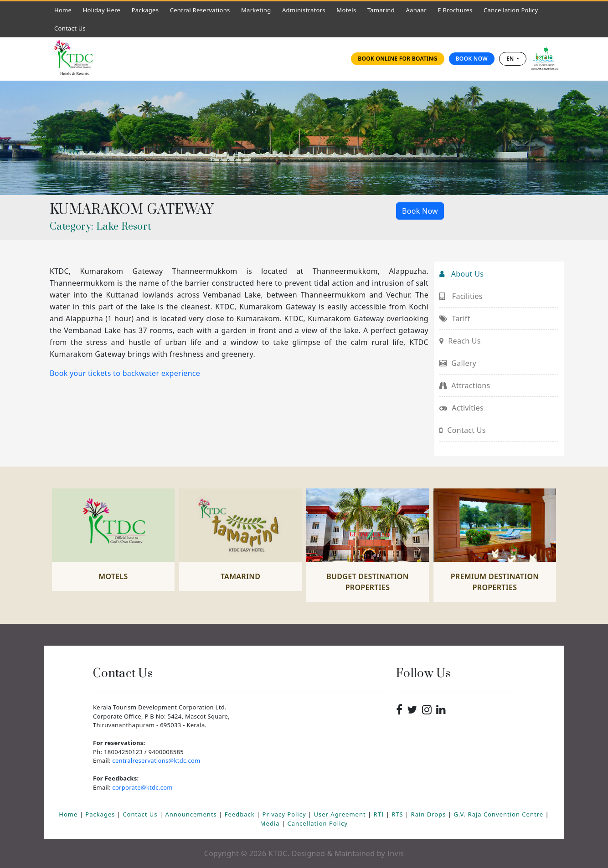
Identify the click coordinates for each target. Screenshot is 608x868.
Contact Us (72, 28)
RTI (380, 814)
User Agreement (341, 814)
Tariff (455, 318)
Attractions (465, 385)
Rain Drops (430, 814)
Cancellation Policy (511, 10)
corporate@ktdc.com (142, 787)
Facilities (461, 296)
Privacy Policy (285, 814)
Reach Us (460, 341)
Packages (145, 10)
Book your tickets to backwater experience (125, 373)
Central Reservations (200, 10)
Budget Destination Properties (368, 582)
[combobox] (513, 59)
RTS (398, 814)
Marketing (256, 10)
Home (65, 10)
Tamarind (381, 10)
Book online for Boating (397, 59)
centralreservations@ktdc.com (156, 760)
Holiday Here (102, 10)
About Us (461, 274)
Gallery (458, 363)
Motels (348, 10)
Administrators (306, 10)
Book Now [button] (420, 211)
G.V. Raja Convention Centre (499, 814)
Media (271, 823)
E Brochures (455, 10)
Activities (461, 408)
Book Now (472, 59)
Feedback (241, 814)
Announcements (192, 814)
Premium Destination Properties (495, 582)
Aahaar (416, 10)
